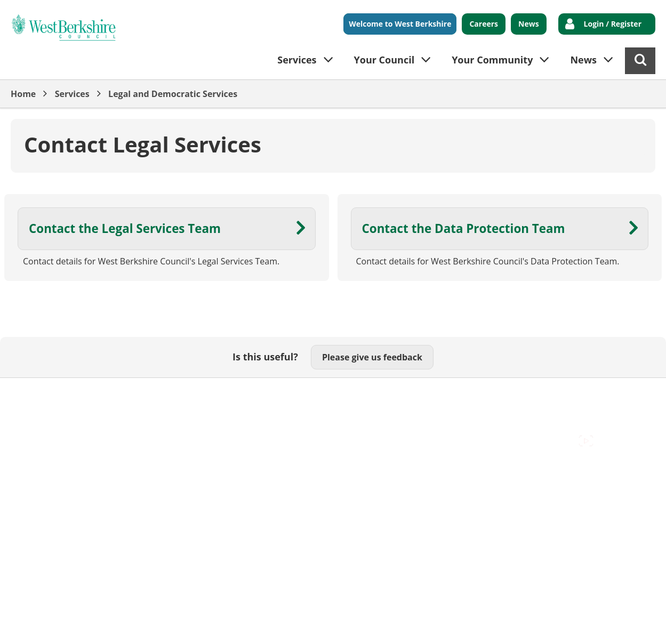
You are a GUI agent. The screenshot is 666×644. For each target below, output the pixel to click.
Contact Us (91, 395)
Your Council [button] (384, 60)
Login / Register (613, 24)
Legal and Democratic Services (173, 94)
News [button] (583, 60)
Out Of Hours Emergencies (219, 395)
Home (23, 94)
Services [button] (297, 60)
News (529, 24)
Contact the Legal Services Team (125, 228)
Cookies (139, 395)
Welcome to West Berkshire (400, 24)
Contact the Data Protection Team (464, 228)
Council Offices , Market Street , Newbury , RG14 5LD (115, 406)
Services (72, 94)
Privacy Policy (310, 395)
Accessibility (34, 395)
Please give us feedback (372, 357)
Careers (484, 24)
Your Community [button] (492, 60)
